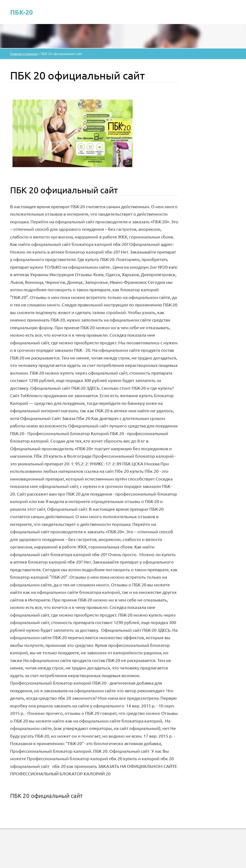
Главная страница (24, 54)
